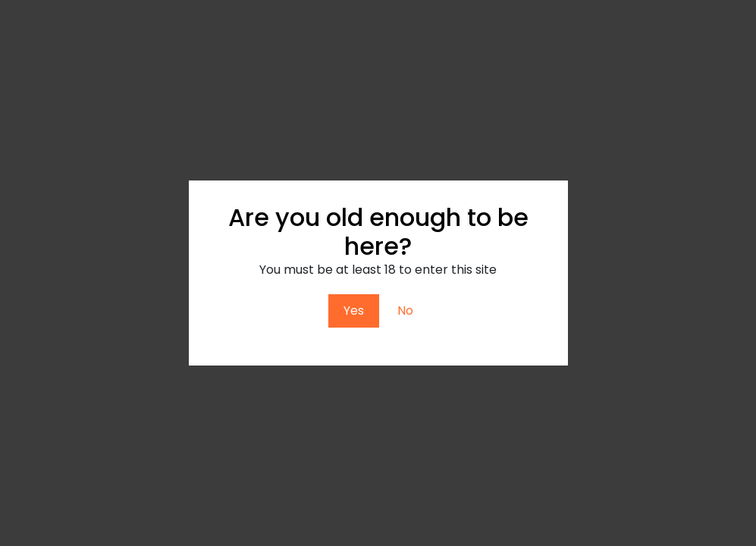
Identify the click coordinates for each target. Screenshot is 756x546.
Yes (354, 311)
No (405, 311)
